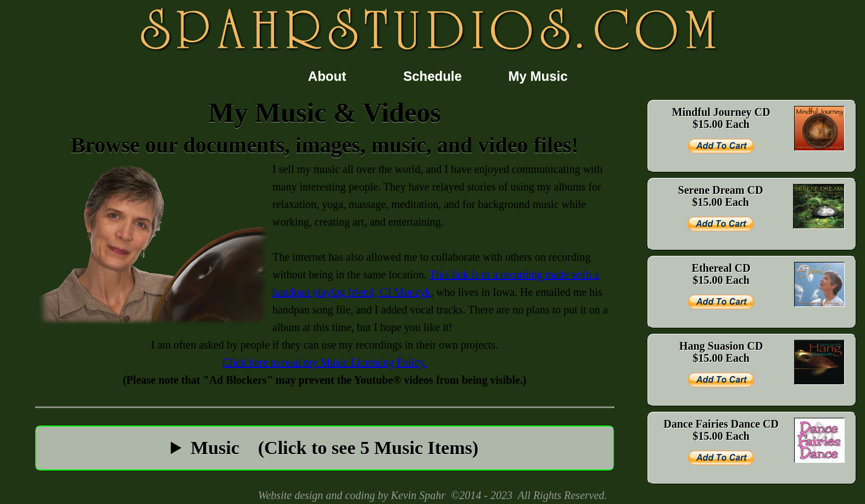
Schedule (433, 76)
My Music (538, 76)
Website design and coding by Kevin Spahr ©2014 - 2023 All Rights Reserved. (433, 495)
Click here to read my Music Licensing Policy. (325, 362)
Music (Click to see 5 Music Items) (334, 448)
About (327, 76)
